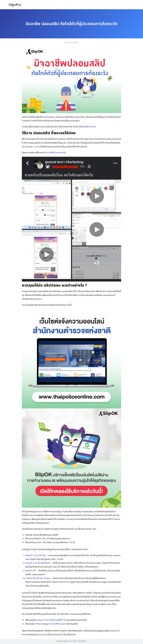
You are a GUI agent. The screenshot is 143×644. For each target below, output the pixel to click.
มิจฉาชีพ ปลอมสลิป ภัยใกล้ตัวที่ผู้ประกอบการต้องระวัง (71, 24)
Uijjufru (15, 5)
